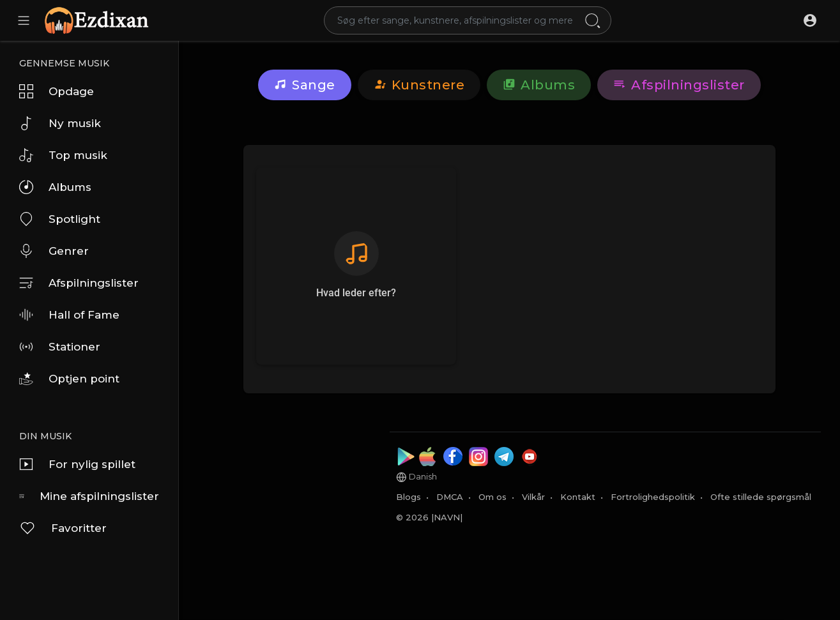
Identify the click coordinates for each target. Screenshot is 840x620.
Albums (55, 187)
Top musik (63, 155)
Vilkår (533, 497)
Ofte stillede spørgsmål (761, 497)
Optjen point (69, 379)
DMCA (450, 497)
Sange (305, 85)
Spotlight (60, 219)
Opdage (57, 91)
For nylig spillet (77, 464)
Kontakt (578, 497)
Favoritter (63, 528)
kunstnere (419, 85)
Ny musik (60, 123)
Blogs (409, 497)
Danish (416, 477)
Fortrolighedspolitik (653, 497)
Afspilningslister (79, 283)
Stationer (60, 347)
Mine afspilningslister (89, 496)
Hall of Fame (69, 315)
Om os (493, 497)
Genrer (54, 251)
